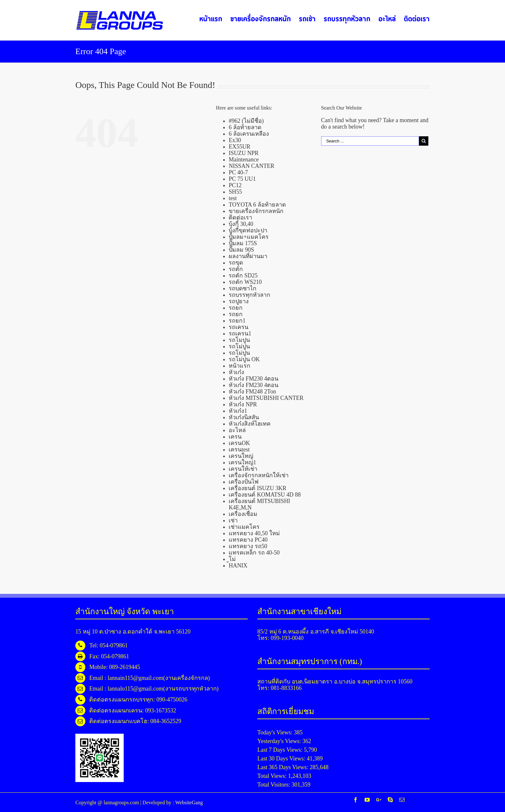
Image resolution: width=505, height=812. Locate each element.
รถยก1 (237, 321)
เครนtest (239, 450)
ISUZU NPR (244, 153)
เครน (235, 437)
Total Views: (273, 776)
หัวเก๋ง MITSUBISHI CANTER (266, 398)
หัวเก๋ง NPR (243, 404)
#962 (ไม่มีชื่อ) (246, 121)
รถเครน (238, 327)
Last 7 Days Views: (281, 750)
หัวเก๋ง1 (238, 411)
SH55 (235, 192)
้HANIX (238, 565)
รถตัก (236, 269)
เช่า (233, 520)
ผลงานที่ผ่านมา (248, 256)
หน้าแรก (239, 366)
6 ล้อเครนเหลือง (249, 134)
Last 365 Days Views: (284, 767)
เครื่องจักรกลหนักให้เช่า (259, 475)
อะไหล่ (237, 430)
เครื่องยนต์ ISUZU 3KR (257, 488)
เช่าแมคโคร (244, 527)
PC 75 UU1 (242, 179)
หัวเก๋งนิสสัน (244, 417)
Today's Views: (276, 732)
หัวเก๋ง (236, 372)
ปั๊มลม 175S (243, 243)
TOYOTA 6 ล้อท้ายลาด (257, 205)
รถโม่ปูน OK (244, 359)
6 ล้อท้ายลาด (245, 127)
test (233, 198)
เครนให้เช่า (243, 469)
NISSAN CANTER (252, 166)
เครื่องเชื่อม (243, 514)
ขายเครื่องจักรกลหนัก (256, 211)
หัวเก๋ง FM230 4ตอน (253, 379)
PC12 (235, 185)
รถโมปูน (239, 340)
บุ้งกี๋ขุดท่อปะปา (248, 230)
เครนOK (239, 443)
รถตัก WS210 (245, 282)
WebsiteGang (189, 802)
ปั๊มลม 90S (241, 250)
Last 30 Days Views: (282, 759)
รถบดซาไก (243, 288)
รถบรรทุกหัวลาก (249, 295)
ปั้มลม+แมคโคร (249, 237)
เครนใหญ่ (241, 456)
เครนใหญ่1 (242, 462)
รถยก (236, 308)
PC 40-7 (238, 172)
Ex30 (235, 140)
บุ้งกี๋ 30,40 (241, 224)
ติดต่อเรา (240, 217)
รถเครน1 (240, 333)
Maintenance (244, 159)
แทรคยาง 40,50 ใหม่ (254, 533)
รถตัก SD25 (243, 275)
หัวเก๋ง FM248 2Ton (252, 391)
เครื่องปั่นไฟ (244, 482)
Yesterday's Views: (280, 741)
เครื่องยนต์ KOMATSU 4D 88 (265, 495)
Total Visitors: (274, 785)
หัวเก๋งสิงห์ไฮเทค (250, 424)
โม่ (232, 559)
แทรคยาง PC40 (248, 540)
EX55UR (239, 147)
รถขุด (236, 263)
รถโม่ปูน (239, 346)
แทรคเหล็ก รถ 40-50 (254, 553)
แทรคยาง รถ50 (248, 546)
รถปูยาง (239, 301)
